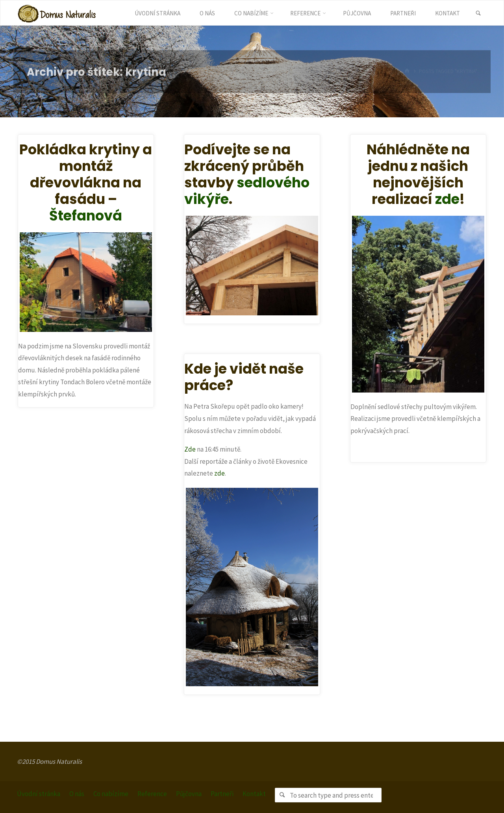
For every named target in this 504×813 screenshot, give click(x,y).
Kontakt (254, 794)
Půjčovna (189, 794)
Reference (152, 794)
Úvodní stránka (39, 794)
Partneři (222, 794)
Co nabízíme (111, 794)
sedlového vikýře (247, 191)
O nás (77, 794)
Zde (190, 449)
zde (447, 199)
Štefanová (86, 216)
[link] (478, 13)
